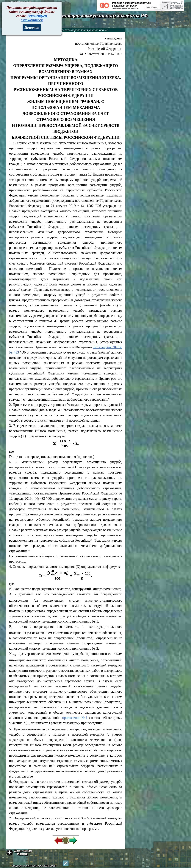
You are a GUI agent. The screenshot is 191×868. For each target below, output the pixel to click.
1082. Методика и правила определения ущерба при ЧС (72, 30)
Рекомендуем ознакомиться (34, 18)
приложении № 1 (75, 718)
